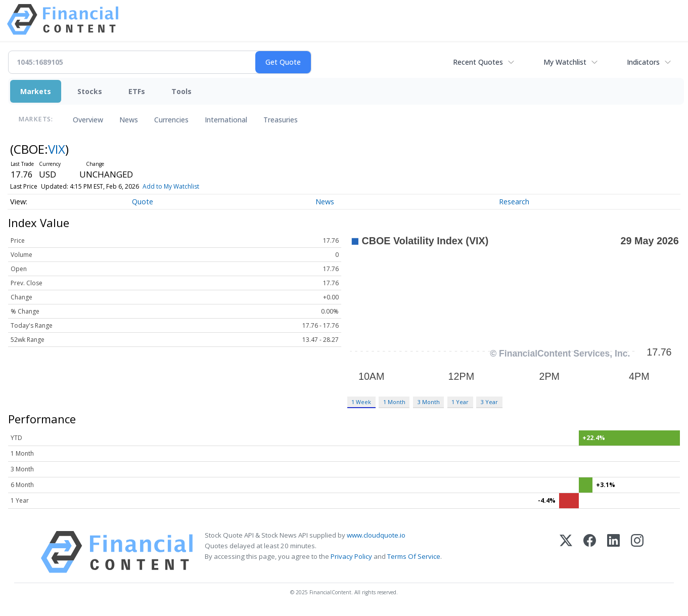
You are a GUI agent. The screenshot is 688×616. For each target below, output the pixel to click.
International (226, 120)
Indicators (643, 62)
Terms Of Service (414, 556)
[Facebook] (590, 552)
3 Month (429, 402)
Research (514, 202)
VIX (57, 149)
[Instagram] (637, 552)
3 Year (489, 402)
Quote (143, 202)
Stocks (90, 91)
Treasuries (281, 120)
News (129, 120)
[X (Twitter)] (566, 552)
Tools (181, 91)
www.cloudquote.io (376, 535)
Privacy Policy (351, 556)
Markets (36, 91)
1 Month (394, 402)
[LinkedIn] (613, 552)
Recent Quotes (478, 62)
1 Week (361, 402)
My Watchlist (565, 62)
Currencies (171, 120)
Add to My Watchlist (171, 186)
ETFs (137, 91)
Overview (88, 120)
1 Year (460, 402)
